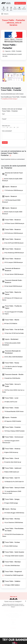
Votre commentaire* (7, 131)
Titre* (3, 114)
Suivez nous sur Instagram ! (13, 601)
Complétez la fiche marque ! (10, 99)
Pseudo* (4, 119)
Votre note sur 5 (6, 126)
